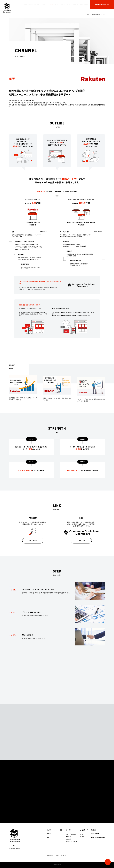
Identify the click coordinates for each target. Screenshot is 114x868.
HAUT (82, 834)
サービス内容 (33, 544)
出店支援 (68, 839)
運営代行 (68, 837)
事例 (52, 4)
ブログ (69, 4)
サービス (44, 4)
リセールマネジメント (71, 841)
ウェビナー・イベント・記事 (32, 4)
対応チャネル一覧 (96, 15)
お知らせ (75, 4)
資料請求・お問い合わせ (102, 4)
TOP (88, 15)
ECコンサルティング (71, 834)
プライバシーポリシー (62, 856)
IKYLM (82, 837)
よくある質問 (84, 4)
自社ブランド (59, 4)
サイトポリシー (51, 856)
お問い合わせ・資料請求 (98, 838)
